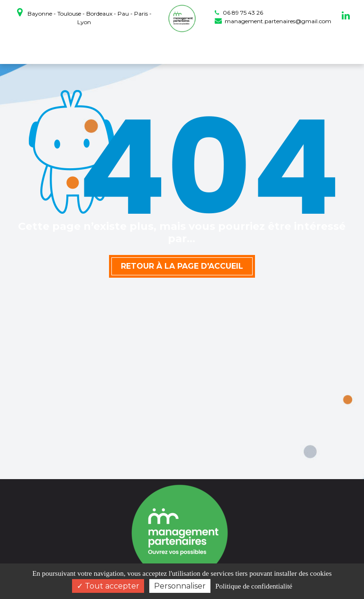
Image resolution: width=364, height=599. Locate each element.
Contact (310, 48)
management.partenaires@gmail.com (273, 21)
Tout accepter (108, 586)
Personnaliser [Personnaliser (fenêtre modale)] (180, 586)
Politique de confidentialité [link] (254, 586)
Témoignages (229, 48)
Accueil (53, 48)
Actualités (274, 48)
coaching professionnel (113, 48)
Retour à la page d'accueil (182, 266)
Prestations (181, 48)
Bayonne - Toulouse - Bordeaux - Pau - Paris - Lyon (84, 17)
